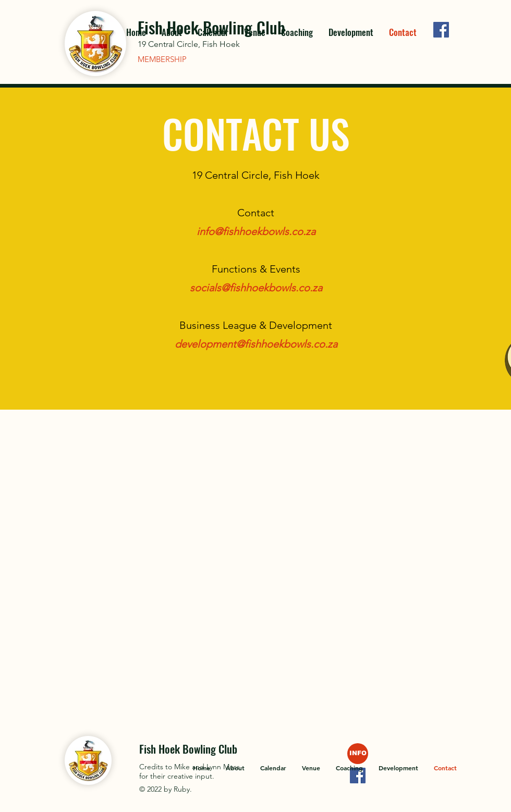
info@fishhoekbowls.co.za (256, 231)
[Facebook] (441, 30)
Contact (256, 213)
